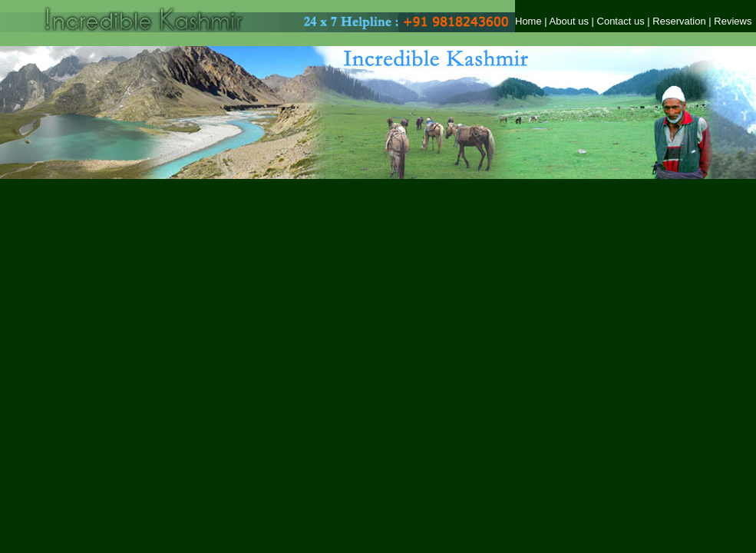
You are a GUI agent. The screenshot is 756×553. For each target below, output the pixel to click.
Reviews (733, 21)
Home (528, 21)
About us (569, 21)
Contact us (621, 21)
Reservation (680, 21)
